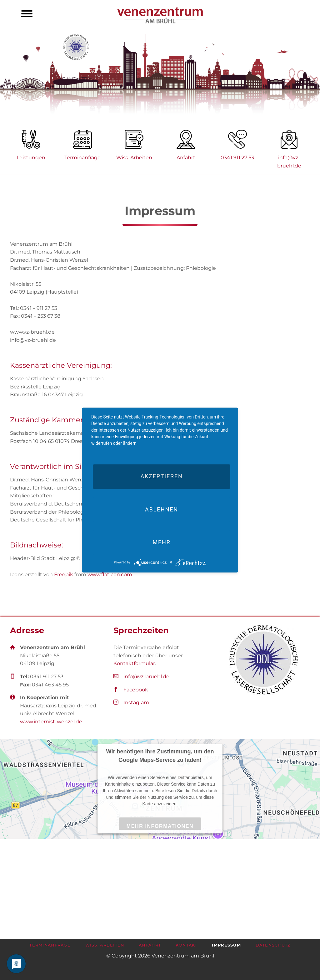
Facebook (136, 690)
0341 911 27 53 (237, 158)
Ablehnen (162, 509)
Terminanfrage (82, 158)
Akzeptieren (161, 477)
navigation (27, 15)
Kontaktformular (134, 663)
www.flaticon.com (110, 575)
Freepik (64, 575)
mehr (161, 542)
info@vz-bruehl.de (146, 677)
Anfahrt (186, 158)
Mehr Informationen (160, 826)
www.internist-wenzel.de (51, 722)
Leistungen (31, 158)
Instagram (136, 703)
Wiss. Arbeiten (134, 158)
